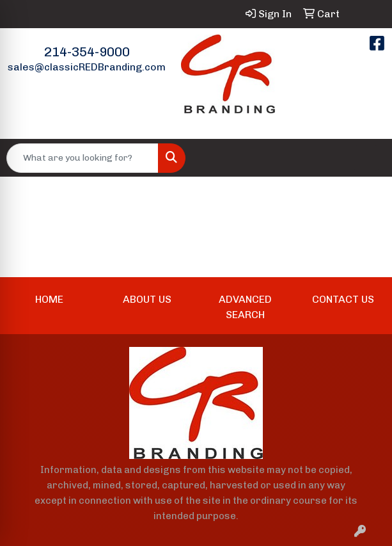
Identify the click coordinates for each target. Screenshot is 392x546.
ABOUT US (147, 299)
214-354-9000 (87, 52)
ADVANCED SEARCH (245, 307)
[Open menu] (366, 158)
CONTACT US (343, 299)
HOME (49, 299)
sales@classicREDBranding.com (87, 67)
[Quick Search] (82, 158)
